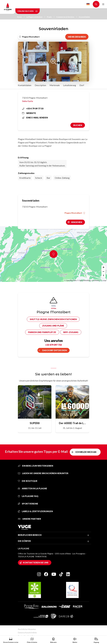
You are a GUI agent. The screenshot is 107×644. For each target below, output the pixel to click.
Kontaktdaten (25, 85)
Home (21, 17)
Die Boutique (28, 481)
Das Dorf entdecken (55, 350)
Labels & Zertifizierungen (35, 511)
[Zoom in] (104, 267)
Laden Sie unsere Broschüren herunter (43, 473)
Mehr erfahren (77, 37)
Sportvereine (28, 504)
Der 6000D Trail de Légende (72, 423)
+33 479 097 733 (53, 345)
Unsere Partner (29, 519)
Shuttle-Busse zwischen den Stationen (53, 319)
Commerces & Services (67, 17)
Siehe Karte (28, 101)
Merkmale (55, 85)
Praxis (51, 17)
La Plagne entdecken (36, 17)
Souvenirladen (84, 17)
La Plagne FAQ (28, 496)
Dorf (82, 85)
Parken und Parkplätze (42, 332)
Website (29, 113)
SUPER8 (35, 423)
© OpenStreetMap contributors (89, 280)
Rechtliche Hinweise (27, 629)
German (88, 4)
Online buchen (28, 11)
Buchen (78, 125)
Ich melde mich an (86, 452)
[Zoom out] (104, 271)
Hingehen (76, 222)
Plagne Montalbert (75, 213)
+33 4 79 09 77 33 (33, 108)
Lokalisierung (70, 85)
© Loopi (103, 280)
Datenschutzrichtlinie (27, 633)
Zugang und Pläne (53, 326)
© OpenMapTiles (71, 280)
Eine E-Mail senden (35, 118)
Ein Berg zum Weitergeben (35, 466)
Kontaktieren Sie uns (36, 563)
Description (40, 85)
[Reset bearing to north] (104, 276)
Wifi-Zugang (71, 332)
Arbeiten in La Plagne (32, 488)
